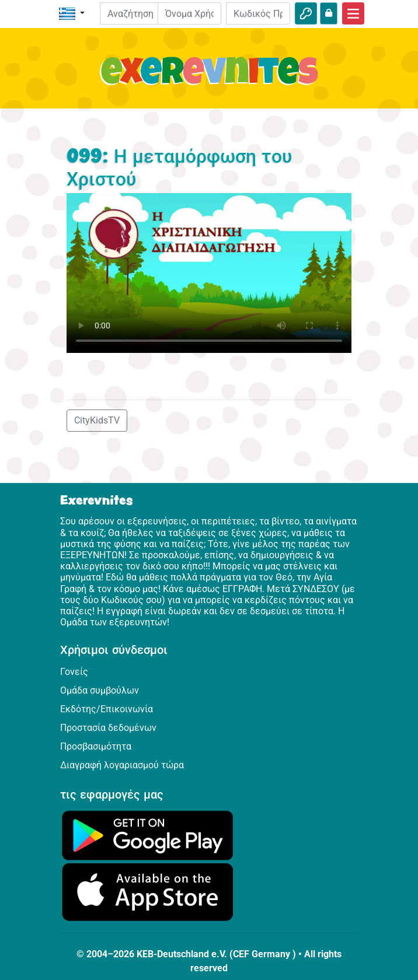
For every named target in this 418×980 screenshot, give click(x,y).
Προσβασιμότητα (96, 746)
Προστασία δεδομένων (108, 728)
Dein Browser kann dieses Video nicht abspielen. (209, 273)
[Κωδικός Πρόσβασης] (258, 13)
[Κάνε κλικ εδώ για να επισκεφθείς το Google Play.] (148, 835)
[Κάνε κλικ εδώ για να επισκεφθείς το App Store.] (148, 892)
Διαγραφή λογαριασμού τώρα (122, 765)
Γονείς (74, 672)
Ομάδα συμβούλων (100, 690)
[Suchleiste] (137, 13)
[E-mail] (190, 13)
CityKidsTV (97, 420)
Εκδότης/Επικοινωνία (107, 709)
